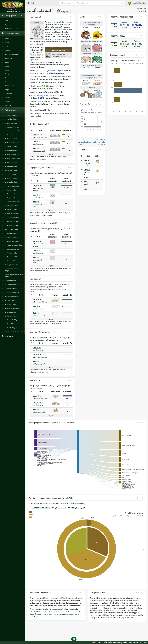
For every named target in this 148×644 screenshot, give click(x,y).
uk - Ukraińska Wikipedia (12, 308)
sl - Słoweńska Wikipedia (12, 285)
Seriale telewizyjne (10, 86)
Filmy (6, 46)
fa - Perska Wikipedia (11, 170)
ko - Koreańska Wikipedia (12, 225)
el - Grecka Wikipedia (11, 147)
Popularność (9, 25)
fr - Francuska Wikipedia (12, 178)
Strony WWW (9, 94)
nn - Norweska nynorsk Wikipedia (14, 245)
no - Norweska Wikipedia (12, 249)
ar (52, 9)
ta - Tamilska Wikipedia (11, 296)
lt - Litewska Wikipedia (11, 233)
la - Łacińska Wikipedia (11, 229)
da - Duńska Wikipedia (11, 139)
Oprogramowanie (10, 78)
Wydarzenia (8, 105)
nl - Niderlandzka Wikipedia (13, 241)
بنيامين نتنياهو (56, 611)
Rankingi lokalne (12, 110)
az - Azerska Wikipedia (11, 119)
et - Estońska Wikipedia (11, 162)
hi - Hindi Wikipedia (10, 190)
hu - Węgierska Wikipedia (12, 198)
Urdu (86, 182)
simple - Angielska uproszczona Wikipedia (14, 276)
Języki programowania (11, 54)
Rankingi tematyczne (12, 33)
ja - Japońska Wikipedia (12, 214)
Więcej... (51, 154)
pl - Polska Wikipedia (11, 253)
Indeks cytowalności (11, 21)
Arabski (87, 160)
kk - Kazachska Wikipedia (12, 221)
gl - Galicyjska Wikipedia (12, 182)
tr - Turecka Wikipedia (11, 304)
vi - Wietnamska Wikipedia (12, 320)
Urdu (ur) (36, 148)
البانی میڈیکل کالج (78, 508)
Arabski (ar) (37, 142)
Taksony (7, 98)
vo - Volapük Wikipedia (11, 324)
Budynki (7, 42)
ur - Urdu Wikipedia (10, 312)
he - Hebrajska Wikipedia (12, 186)
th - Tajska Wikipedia (11, 300)
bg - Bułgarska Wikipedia (12, 127)
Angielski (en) (38, 135)
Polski (31, 3)
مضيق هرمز (63, 614)
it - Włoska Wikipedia (11, 210)
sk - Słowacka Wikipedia (12, 281)
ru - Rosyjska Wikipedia (11, 265)
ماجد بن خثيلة (53, 614)
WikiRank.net (13, 336)
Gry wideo (8, 50)
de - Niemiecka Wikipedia (12, 143)
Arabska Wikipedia (137, 3)
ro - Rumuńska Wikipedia (12, 261)
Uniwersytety (9, 102)
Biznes (7, 39)
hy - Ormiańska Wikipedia (12, 202)
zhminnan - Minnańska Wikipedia (14, 332)
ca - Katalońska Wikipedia (12, 131)
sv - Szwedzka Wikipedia (12, 292)
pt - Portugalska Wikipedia (12, 257)
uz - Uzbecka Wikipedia (11, 316)
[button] (66, 17)
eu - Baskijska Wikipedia (12, 166)
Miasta (7, 70)
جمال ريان (65, 611)
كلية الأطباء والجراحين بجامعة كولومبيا (99, 142)
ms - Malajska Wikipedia (12, 237)
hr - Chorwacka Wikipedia (12, 194)
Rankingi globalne (12, 16)
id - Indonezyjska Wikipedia (13, 206)
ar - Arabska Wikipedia (11, 115)
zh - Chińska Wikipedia (11, 328)
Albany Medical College (41, 508)
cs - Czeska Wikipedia (11, 135)
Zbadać (122, 3)
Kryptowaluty (9, 58)
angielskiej (62, 39)
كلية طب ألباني (56, 27)
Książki (7, 62)
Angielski (87, 170)
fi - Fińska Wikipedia (10, 174)
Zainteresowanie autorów (12, 29)
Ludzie (7, 66)
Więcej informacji (127, 618)
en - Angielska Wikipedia (12, 151)
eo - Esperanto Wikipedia (12, 155)
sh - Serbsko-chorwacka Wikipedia (12, 270)
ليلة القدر (36, 611)
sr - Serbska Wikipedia (11, 288)
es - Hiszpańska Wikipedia (12, 158)
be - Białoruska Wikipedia (12, 123)
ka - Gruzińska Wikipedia (12, 218)
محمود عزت (34, 616)
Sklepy (7, 90)
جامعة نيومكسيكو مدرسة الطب (84, 142)
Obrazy (7, 74)
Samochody (8, 82)
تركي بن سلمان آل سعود (39, 614)
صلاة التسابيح (45, 611)
